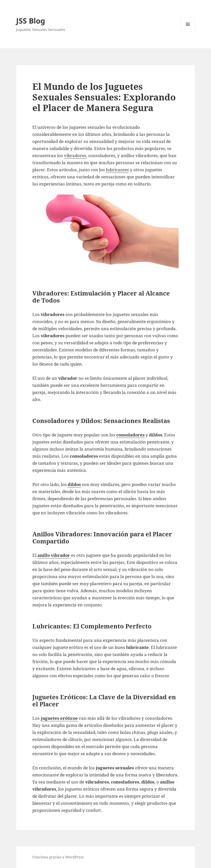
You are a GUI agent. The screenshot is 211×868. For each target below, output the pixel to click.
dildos (74, 484)
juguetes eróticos (59, 718)
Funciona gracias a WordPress (58, 857)
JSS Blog (31, 21)
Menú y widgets (188, 31)
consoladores (130, 435)
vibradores (75, 155)
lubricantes (117, 170)
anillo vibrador (54, 555)
